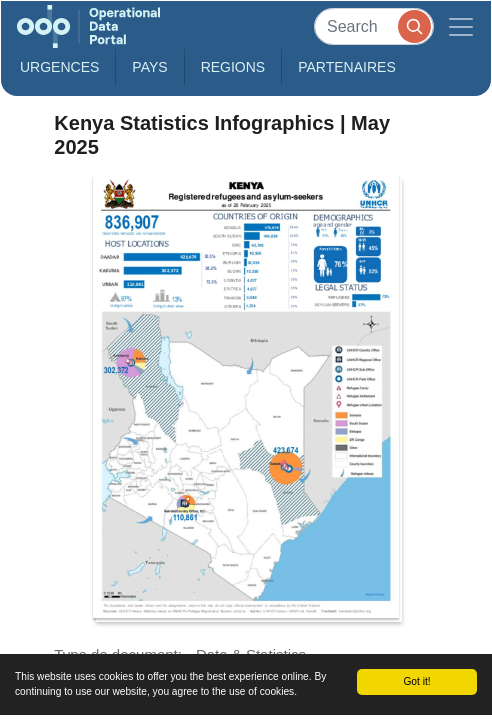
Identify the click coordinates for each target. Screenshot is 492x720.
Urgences (59, 67)
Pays (149, 67)
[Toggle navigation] (461, 26)
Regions (233, 67)
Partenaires (347, 67)
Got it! (416, 681)
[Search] (374, 26)
